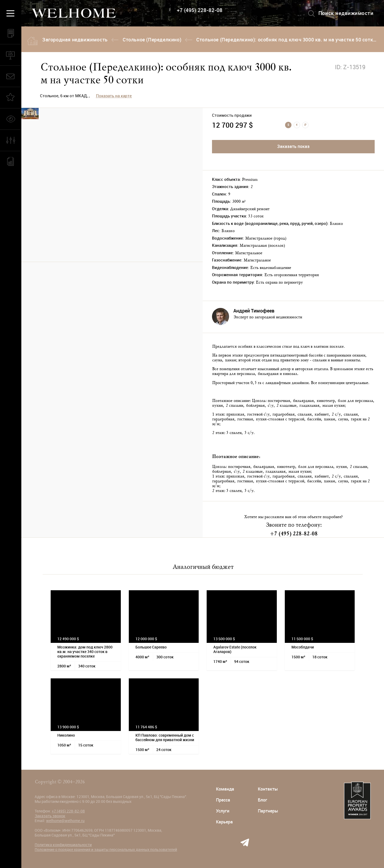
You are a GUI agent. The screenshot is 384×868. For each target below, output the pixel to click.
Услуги (223, 811)
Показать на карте (114, 96)
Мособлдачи (303, 647)
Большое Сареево (151, 647)
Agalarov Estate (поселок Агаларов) (235, 649)
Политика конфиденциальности (63, 845)
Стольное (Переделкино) (152, 40)
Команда (225, 789)
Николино (66, 735)
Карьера (224, 822)
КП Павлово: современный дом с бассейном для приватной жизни (165, 738)
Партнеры (268, 811)
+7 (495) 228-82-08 (200, 10)
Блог (263, 800)
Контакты (268, 789)
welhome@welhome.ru (65, 821)
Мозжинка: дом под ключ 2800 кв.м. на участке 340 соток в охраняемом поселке (85, 652)
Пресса (223, 800)
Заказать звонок (50, 816)
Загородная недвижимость (75, 40)
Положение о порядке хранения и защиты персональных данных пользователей (106, 850)
